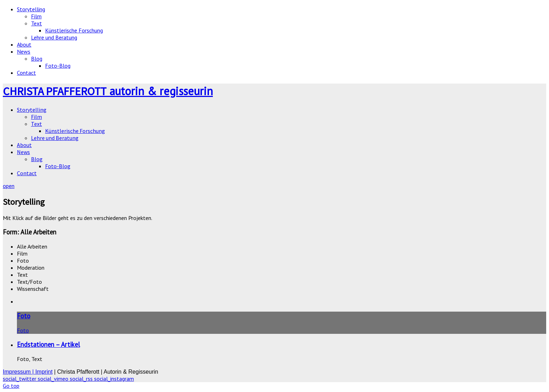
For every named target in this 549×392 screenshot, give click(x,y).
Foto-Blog (58, 66)
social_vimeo (54, 379)
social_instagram (114, 379)
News (24, 51)
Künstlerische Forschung (74, 30)
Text (36, 23)
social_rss (82, 379)
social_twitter (20, 379)
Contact (26, 73)
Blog (37, 59)
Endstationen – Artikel (48, 344)
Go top (11, 386)
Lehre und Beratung (54, 37)
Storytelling (31, 9)
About (24, 44)
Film (36, 16)
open (9, 186)
